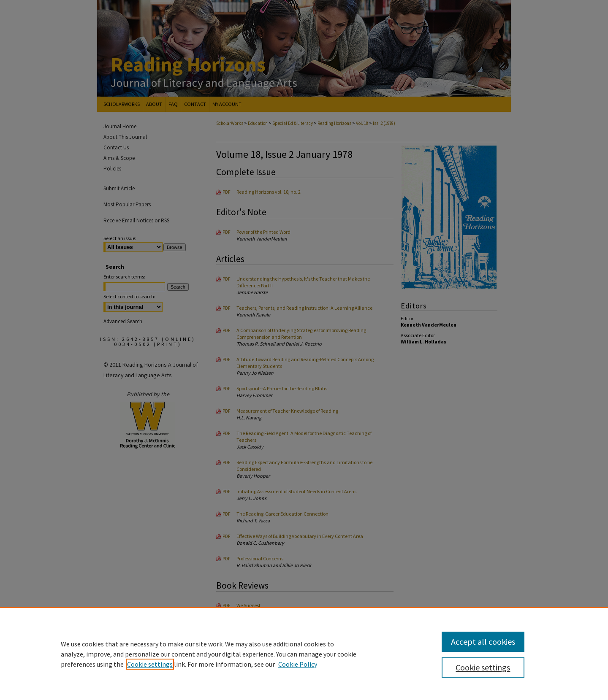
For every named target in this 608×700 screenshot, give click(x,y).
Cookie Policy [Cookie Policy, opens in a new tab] (298, 664)
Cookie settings (150, 664)
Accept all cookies (483, 642)
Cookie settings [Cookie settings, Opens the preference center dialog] (483, 667)
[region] (304, 654)
